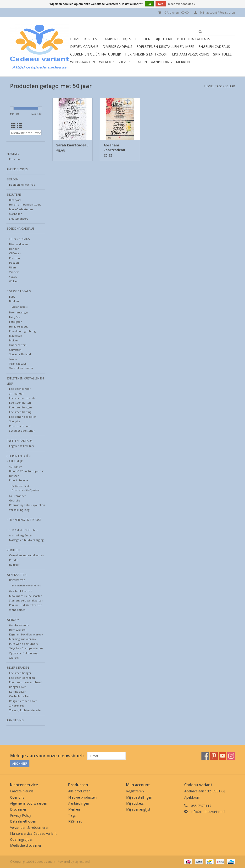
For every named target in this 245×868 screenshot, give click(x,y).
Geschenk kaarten (21, 591)
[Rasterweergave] (13, 126)
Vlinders (14, 272)
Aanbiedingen (79, 803)
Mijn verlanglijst (138, 809)
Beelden (143, 39)
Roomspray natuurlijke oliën (27, 505)
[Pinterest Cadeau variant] (214, 756)
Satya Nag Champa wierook (26, 648)
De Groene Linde (21, 486)
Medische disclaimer (26, 845)
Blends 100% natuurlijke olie (27, 471)
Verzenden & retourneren (30, 827)
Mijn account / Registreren (214, 13)
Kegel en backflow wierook (26, 634)
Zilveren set (17, 705)
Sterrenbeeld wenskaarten (26, 600)
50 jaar (230, 86)
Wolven (14, 281)
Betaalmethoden (23, 821)
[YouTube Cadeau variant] (223, 756)
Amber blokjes (118, 39)
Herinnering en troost (147, 54)
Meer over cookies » (182, 4)
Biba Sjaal (15, 200)
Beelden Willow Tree (22, 185)
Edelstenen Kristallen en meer (165, 47)
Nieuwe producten (82, 797)
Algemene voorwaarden (29, 803)
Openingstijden (22, 839)
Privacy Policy (21, 815)
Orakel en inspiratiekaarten (27, 555)
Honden (14, 249)
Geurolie (15, 500)
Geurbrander (18, 496)
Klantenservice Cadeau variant (33, 833)
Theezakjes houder (21, 368)
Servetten (15, 350)
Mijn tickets (135, 803)
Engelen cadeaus (214, 47)
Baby (12, 297)
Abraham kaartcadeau (114, 147)
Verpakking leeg (19, 510)
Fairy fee (15, 317)
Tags (219, 86)
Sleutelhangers (19, 219)
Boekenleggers (19, 307)
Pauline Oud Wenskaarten (26, 605)
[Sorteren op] (26, 133)
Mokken (14, 340)
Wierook (107, 62)
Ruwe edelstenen (20, 426)
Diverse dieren (18, 244)
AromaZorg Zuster (21, 535)
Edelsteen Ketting (20, 412)
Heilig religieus (18, 326)
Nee (161, 4)
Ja (149, 4)
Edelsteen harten (20, 403)
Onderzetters (18, 345)
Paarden (14, 258)
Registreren (135, 791)
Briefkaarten (17, 580)
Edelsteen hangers (21, 407)
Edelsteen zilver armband (25, 682)
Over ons (17, 797)
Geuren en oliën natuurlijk (96, 54)
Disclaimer (18, 809)
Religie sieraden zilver (23, 701)
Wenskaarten (83, 62)
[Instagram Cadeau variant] (231, 756)
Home (75, 39)
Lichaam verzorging (191, 54)
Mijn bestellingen (139, 797)
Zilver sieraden (133, 62)
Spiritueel (222, 54)
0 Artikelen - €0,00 (174, 13)
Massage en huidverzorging (26, 540)
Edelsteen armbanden (23, 398)
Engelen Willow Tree (22, 446)
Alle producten (79, 791)
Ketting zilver (17, 692)
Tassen (13, 359)
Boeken (14, 301)
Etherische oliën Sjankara (25, 490)
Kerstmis (92, 39)
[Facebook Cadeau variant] (205, 756)
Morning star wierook (23, 639)
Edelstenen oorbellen (23, 417)
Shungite (15, 421)
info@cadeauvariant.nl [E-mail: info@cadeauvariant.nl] (208, 812)
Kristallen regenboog (22, 331)
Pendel (14, 560)
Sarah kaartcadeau (72, 145)
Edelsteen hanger (20, 673)
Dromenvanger (19, 312)
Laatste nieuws (22, 791)
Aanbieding (161, 62)
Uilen (12, 267)
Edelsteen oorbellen (22, 678)
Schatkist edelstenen (22, 431)
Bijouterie (164, 39)
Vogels (13, 276)
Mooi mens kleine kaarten (26, 596)
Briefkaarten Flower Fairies (26, 586)
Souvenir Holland (20, 354)
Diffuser (14, 476)
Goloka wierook (19, 625)
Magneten (16, 336)
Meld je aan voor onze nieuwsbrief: (47, 756)
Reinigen (15, 565)
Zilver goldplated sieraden (26, 710)
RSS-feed (75, 821)
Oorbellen (16, 214)
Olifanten (15, 253)
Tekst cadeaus (18, 364)
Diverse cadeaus (117, 47)
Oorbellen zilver (19, 696)
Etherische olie (19, 480)
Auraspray (15, 466)
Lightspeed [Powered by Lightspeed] (82, 862)
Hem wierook (18, 630)
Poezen (14, 263)
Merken (183, 62)
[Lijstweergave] (19, 126)
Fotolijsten (16, 322)
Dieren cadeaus (84, 47)
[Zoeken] (216, 32)
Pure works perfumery (23, 644)
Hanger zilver (18, 687)
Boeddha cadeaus (194, 39)
